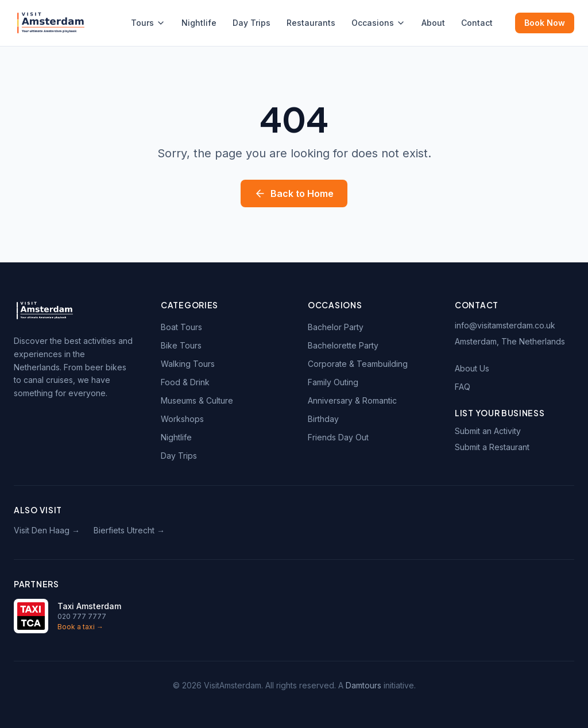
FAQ (463, 387)
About (433, 23)
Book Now (545, 23)
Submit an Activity (488, 431)
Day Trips (252, 23)
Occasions (378, 23)
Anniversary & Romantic (352, 400)
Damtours (363, 685)
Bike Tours (181, 345)
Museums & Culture (197, 400)
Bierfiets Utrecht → (129, 530)
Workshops (182, 419)
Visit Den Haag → (47, 530)
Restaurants (311, 23)
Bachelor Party (336, 327)
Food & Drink (185, 382)
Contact (477, 23)
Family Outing (333, 382)
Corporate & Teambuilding (358, 364)
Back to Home (294, 193)
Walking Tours (188, 364)
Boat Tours (181, 327)
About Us (472, 368)
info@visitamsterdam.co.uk (505, 325)
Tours (148, 23)
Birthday (323, 419)
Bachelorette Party (343, 345)
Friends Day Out (338, 437)
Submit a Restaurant (492, 447)
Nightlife (199, 23)
